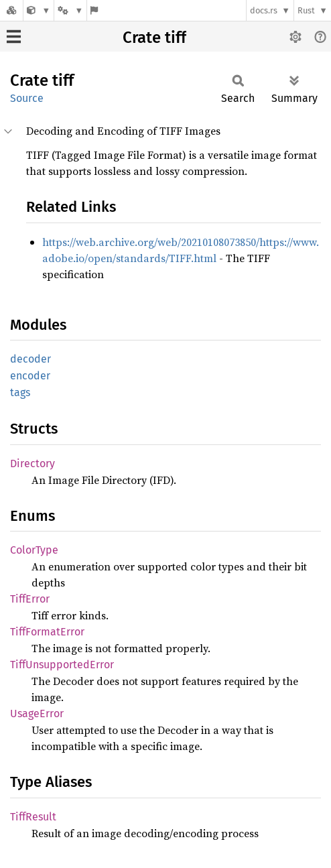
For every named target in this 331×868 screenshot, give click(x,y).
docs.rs (264, 10)
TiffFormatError (47, 632)
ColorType (34, 550)
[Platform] (70, 10)
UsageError (37, 714)
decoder (30, 359)
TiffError (30, 599)
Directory (32, 463)
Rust (306, 10)
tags (20, 392)
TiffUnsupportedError (62, 665)
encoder (30, 376)
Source (27, 98)
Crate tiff (154, 38)
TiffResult (33, 817)
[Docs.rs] (11, 10)
